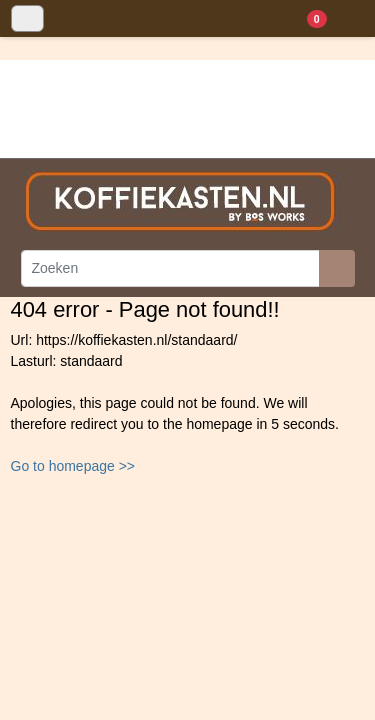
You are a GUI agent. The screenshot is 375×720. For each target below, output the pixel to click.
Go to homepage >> (73, 466)
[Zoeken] (170, 268)
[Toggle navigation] (27, 18)
